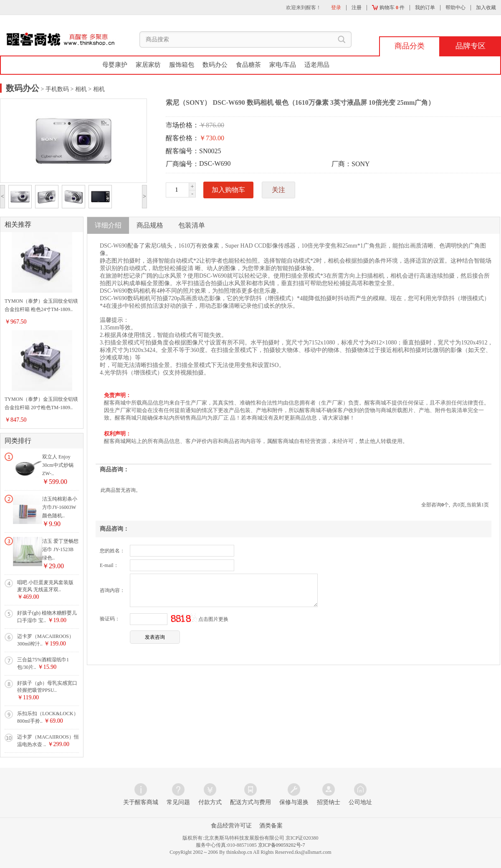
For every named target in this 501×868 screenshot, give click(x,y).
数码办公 (215, 65)
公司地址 (360, 802)
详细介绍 (108, 225)
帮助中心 (455, 8)
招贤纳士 (329, 802)
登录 (336, 8)
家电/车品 (283, 65)
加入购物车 (228, 190)
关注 (278, 190)
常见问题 (178, 802)
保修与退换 (294, 802)
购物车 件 (388, 8)
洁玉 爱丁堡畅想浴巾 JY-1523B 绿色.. (60, 549)
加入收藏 (486, 8)
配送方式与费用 (250, 802)
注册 (357, 8)
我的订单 (425, 8)
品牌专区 (471, 46)
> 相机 (78, 89)
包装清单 (192, 225)
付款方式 (210, 802)
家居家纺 (148, 65)
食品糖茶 (248, 65)
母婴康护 (115, 65)
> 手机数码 (54, 89)
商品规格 (150, 225)
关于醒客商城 (141, 802)
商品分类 (410, 46)
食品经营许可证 (231, 826)
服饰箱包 (182, 65)
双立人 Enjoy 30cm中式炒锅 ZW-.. (58, 465)
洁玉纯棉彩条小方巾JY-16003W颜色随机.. (60, 507)
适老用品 (317, 65)
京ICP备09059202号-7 (282, 845)
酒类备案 (271, 826)
